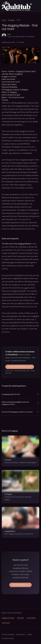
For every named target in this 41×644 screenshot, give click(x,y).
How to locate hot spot (11, 95)
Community (6, 623)
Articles (11, 71)
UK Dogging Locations (11, 90)
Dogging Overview (8, 618)
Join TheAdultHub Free (21, 585)
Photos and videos (9, 84)
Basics (4, 98)
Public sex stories (8, 79)
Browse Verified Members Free (20, 367)
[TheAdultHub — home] (17, 6)
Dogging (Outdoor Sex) (26, 71)
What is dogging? (16, 74)
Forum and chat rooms (11, 82)
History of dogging (9, 92)
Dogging (11, 20)
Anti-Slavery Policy (8, 638)
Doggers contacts (9, 77)
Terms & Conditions (8, 635)
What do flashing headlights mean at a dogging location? (20, 403)
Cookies (30, 635)
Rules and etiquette (10, 87)
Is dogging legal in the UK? (20, 394)
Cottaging (24, 90)
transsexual (27, 153)
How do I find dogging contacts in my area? (20, 412)
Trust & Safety (31, 618)
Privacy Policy (21, 635)
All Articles (20, 618)
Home (4, 20)
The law (5, 100)
